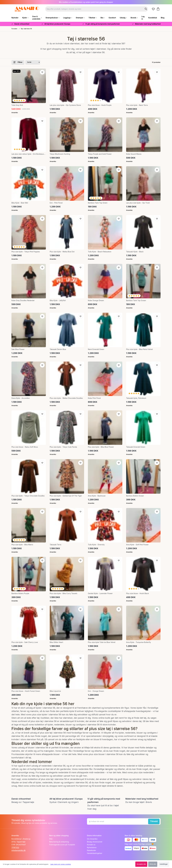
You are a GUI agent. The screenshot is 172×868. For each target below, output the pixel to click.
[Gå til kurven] (159, 9)
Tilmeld (154, 821)
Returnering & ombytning (59, 842)
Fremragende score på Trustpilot (62, 845)
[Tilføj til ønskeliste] (42, 72)
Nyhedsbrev (92, 847)
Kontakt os (91, 845)
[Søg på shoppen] (146, 9)
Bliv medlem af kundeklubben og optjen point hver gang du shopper (86, 2)
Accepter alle (141, 864)
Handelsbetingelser (95, 853)
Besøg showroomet (95, 842)
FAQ (51, 839)
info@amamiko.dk (19, 850)
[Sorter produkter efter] (33, 62)
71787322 (15, 847)
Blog (163, 18)
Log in (143, 18)
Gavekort (112, 18)
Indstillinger (164, 864)
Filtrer (18, 62)
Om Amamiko (92, 839)
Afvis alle (153, 864)
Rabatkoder (91, 850)
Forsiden (14, 29)
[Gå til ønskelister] (154, 9)
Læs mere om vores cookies (61, 864)
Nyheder (15, 18)
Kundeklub (153, 18)
